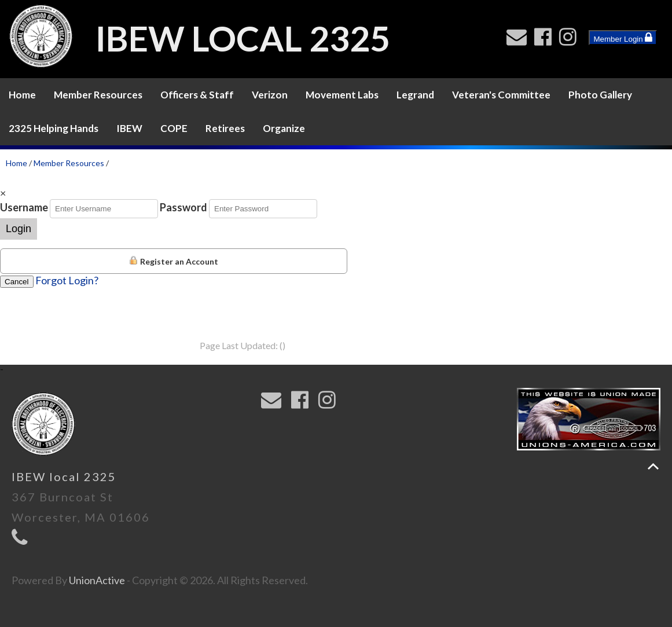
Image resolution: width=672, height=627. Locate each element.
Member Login (623, 38)
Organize (284, 128)
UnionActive (97, 580)
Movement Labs (342, 95)
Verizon (270, 95)
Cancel (17, 282)
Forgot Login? (67, 280)
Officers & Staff (197, 95)
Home (22, 95)
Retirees (225, 128)
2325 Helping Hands (54, 128)
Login (19, 229)
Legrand (415, 95)
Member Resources (98, 95)
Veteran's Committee (501, 95)
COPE (174, 128)
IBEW (129, 128)
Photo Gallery (600, 95)
